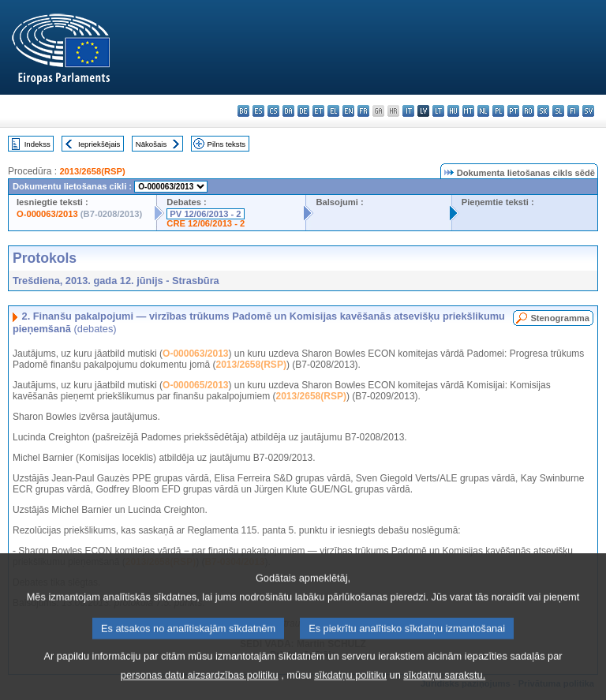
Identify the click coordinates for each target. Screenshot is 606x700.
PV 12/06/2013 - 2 (205, 214)
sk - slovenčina (543, 111)
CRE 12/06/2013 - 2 (206, 223)
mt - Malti (468, 111)
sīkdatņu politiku (350, 689)
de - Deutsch (303, 111)
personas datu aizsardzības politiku (200, 689)
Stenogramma (560, 318)
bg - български (243, 111)
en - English (348, 111)
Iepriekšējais (99, 144)
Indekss (37, 144)
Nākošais (151, 144)
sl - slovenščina (558, 111)
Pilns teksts (227, 144)
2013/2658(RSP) (92, 171)
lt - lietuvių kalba (438, 111)
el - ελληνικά (333, 111)
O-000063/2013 (47, 214)
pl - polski (498, 111)
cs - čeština (273, 111)
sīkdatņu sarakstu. (444, 689)
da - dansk (288, 111)
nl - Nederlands (483, 111)
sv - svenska (588, 111)
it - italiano (408, 111)
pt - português (513, 111)
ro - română (528, 111)
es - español (258, 111)
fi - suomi (573, 111)
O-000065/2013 (195, 385)
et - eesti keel (318, 111)
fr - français (363, 111)
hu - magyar (453, 111)
